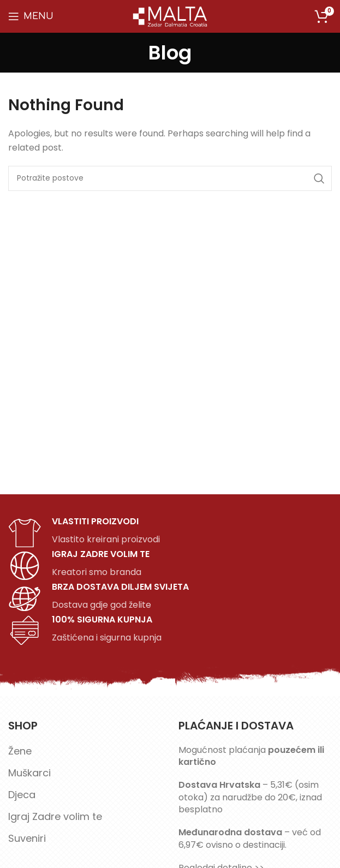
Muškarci (29, 773)
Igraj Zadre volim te (55, 816)
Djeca (22, 795)
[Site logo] (170, 16)
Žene (20, 751)
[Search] (170, 178)
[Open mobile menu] (31, 16)
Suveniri (27, 838)
